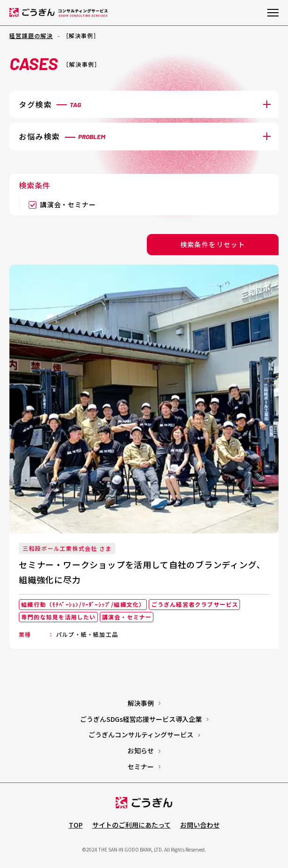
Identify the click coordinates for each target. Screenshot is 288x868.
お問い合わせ (200, 825)
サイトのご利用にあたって (132, 825)
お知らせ (141, 751)
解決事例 (141, 703)
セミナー (141, 766)
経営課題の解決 (31, 35)
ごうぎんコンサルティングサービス (141, 735)
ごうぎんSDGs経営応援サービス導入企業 (141, 719)
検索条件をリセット (213, 244)
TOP (76, 825)
